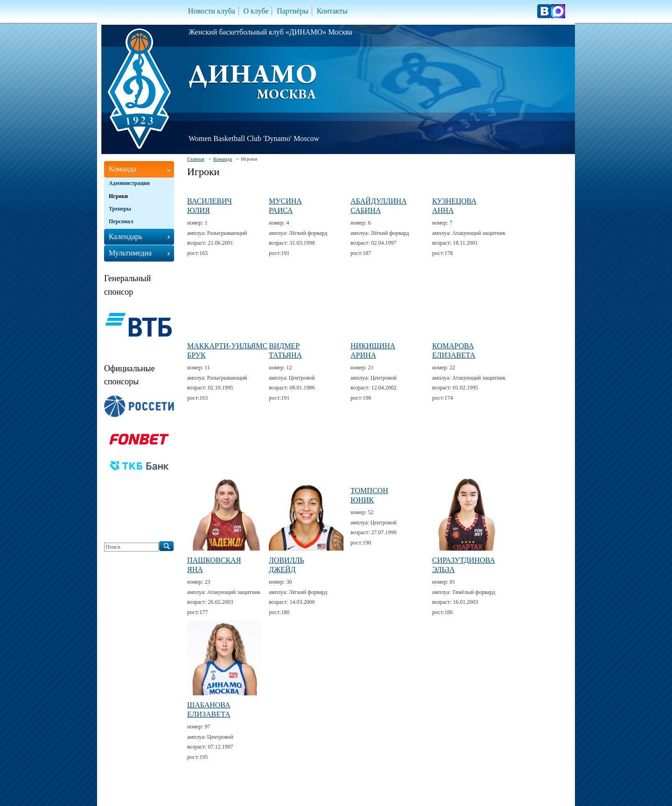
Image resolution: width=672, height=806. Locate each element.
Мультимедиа (130, 253)
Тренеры (120, 209)
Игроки (118, 196)
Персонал (121, 221)
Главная (196, 159)
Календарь (126, 237)
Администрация (129, 183)
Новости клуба (212, 11)
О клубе (256, 11)
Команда (223, 159)
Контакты (332, 11)
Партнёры (293, 11)
